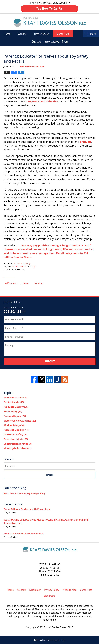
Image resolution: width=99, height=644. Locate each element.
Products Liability (22, 263)
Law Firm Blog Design (50, 640)
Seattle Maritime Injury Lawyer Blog (24, 493)
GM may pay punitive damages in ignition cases (52, 245)
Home (7, 34)
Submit (50, 361)
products (86, 142)
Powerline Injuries (16, 439)
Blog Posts (50, 596)
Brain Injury (13, 411)
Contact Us (63, 34)
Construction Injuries (17, 444)
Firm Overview (42, 34)
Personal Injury (15, 416)
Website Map (70, 590)
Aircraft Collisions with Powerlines (23, 534)
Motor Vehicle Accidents (20, 421)
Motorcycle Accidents (17, 448)
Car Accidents (14, 402)
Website (22, 34)
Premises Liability (16, 430)
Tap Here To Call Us (49, 9)
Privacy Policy (52, 590)
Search (50, 475)
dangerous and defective (42, 101)
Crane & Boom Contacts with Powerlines (27, 509)
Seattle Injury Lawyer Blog (50, 22)
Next (38, 283)
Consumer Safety (15, 434)
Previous (11, 283)
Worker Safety (14, 425)
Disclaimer (35, 590)
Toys (34, 267)
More (93, 34)
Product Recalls (19, 267)
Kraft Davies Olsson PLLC (60, 627)
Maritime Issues (15, 398)
